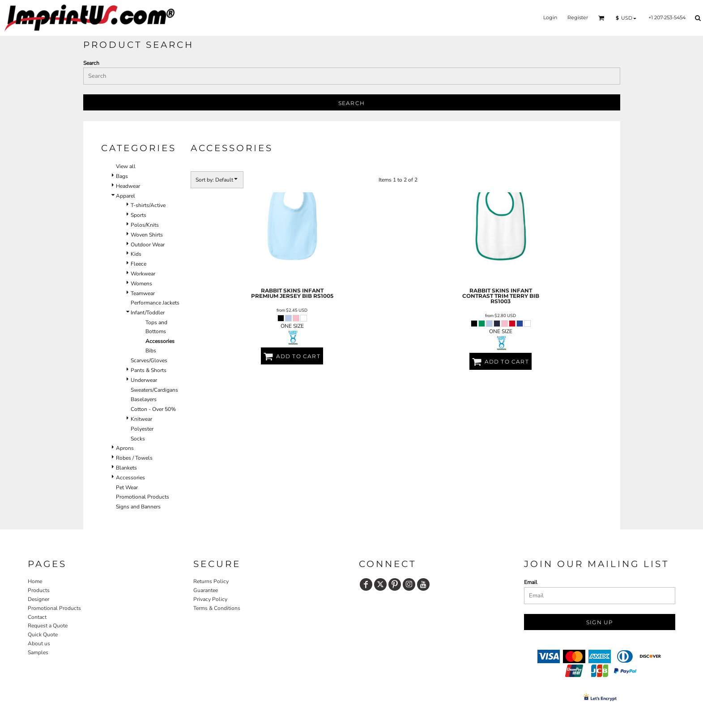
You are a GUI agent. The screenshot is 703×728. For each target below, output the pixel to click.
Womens (141, 284)
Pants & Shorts (149, 370)
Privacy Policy (210, 599)
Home (35, 581)
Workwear (143, 274)
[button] (601, 18)
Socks (138, 439)
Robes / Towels (134, 458)
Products (39, 590)
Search (91, 63)
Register (578, 17)
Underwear (144, 380)
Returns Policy (211, 581)
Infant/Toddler (148, 313)
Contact (37, 617)
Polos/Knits (145, 225)
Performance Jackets (155, 303)
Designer (38, 599)
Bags (122, 176)
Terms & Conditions (217, 608)
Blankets (126, 468)
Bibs (151, 351)
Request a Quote (48, 626)
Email (531, 582)
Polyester (142, 429)
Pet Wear (127, 487)
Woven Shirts (147, 235)
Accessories (130, 478)
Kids (136, 254)
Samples (38, 652)
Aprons (125, 448)
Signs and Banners (138, 507)
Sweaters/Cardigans (154, 390)
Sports (138, 215)
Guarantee (206, 590)
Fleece (138, 264)
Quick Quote (43, 635)
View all (126, 166)
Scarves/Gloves (149, 360)
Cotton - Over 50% (153, 409)
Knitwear (141, 419)
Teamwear (143, 293)
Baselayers (144, 399)
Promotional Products (143, 497)
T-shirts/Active (148, 205)
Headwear (128, 186)
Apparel (126, 196)
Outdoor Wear (148, 245)
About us (39, 643)
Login (550, 17)
